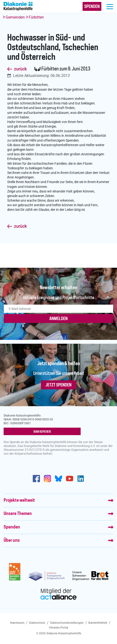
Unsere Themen (18, 514)
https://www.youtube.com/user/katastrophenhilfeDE (70, 479)
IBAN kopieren (42, 432)
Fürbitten (36, 17)
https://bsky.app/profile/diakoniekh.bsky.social (58, 479)
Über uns (12, 541)
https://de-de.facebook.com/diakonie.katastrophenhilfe (36, 479)
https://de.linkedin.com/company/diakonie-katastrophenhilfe (81, 479)
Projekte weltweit (19, 500)
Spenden (12, 527)
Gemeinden (15, 17)
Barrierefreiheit (98, 623)
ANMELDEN (58, 319)
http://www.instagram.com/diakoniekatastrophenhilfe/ (47, 479)
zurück (20, 69)
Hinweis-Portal (59, 628)
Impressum (17, 623)
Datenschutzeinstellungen (67, 623)
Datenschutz (37, 623)
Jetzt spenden (58, 385)
